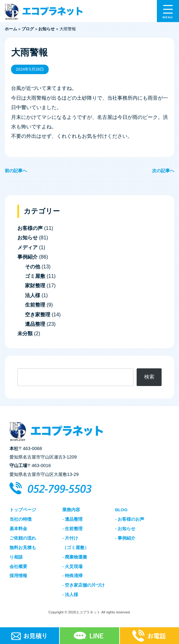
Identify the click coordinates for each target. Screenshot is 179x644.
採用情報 (18, 576)
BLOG (121, 510)
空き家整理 (38, 315)
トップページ (23, 510)
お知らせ (46, 29)
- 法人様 (70, 595)
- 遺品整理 (72, 519)
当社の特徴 (21, 519)
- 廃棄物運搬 (75, 557)
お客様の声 (30, 228)
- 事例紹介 (125, 538)
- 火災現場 (72, 567)
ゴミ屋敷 (35, 276)
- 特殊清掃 (72, 576)
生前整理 (35, 305)
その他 (33, 267)
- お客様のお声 (130, 519)
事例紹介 (28, 257)
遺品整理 (35, 324)
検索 (149, 377)
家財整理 (35, 286)
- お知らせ (125, 529)
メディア (28, 247)
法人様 (33, 295)
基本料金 (18, 529)
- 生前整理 (72, 529)
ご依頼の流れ (23, 538)
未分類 (25, 334)
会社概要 (18, 567)
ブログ (28, 29)
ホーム (11, 29)
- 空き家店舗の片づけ (83, 585)
